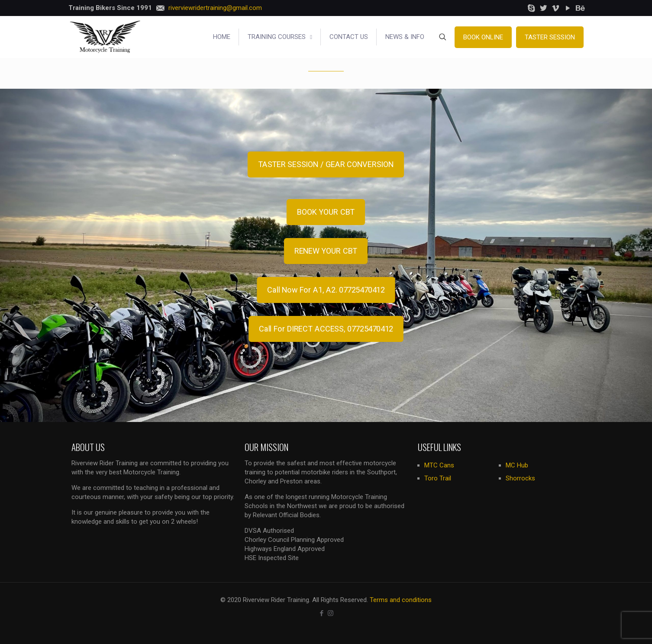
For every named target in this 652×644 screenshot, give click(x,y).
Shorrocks (520, 478)
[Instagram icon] (331, 613)
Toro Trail (438, 478)
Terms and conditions (401, 600)
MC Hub (517, 465)
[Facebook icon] (321, 613)
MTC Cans (439, 465)
